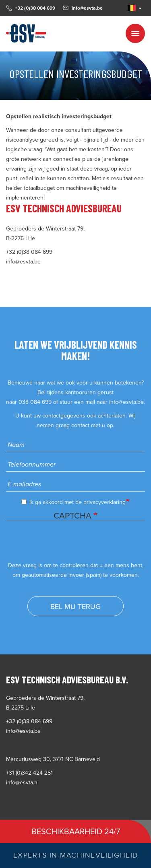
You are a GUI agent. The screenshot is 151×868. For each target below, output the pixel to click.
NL (132, 8)
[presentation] (67, 545)
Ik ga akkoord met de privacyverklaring (73, 502)
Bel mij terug (75, 607)
